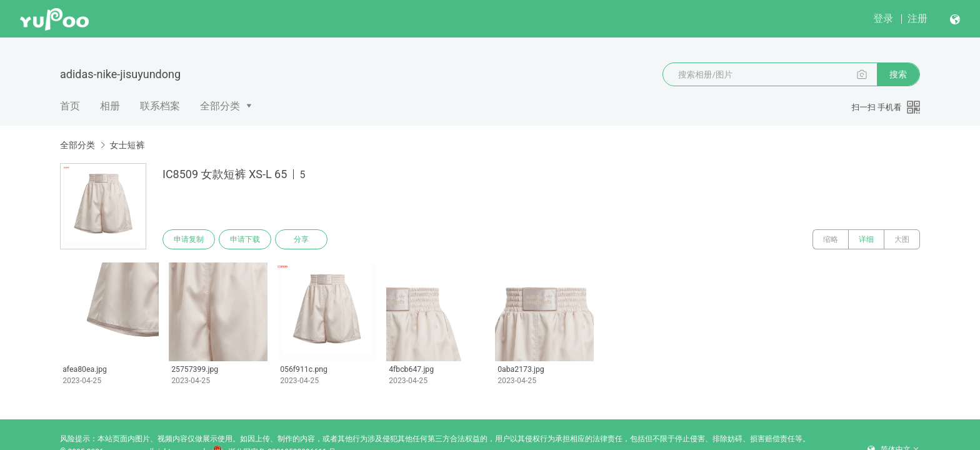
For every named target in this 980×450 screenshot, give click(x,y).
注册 (917, 18)
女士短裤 (127, 145)
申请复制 (189, 239)
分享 (301, 239)
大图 (902, 239)
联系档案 (160, 106)
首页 (70, 106)
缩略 (831, 239)
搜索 (898, 74)
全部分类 (220, 106)
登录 (883, 18)
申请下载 (245, 239)
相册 (110, 106)
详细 (866, 239)
